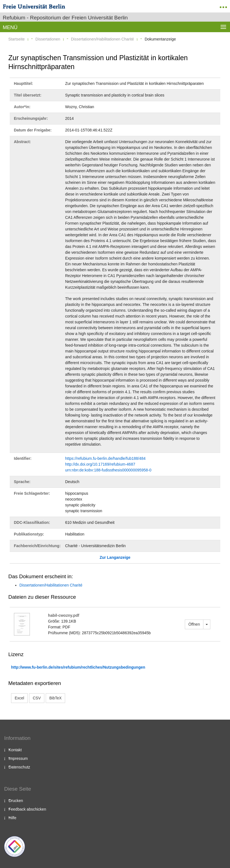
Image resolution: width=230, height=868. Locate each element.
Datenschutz (19, 767)
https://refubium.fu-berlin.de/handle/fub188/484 (105, 458)
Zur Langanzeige (115, 557)
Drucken (16, 801)
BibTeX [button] (55, 698)
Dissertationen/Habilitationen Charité (102, 39)
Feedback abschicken (27, 809)
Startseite (16, 39)
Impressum (18, 758)
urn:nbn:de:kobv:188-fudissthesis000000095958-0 (108, 470)
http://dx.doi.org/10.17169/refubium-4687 (100, 464)
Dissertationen (48, 39)
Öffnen (194, 624)
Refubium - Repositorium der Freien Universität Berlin (65, 18)
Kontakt (15, 750)
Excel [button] (19, 698)
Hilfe (12, 818)
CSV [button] (37, 698)
